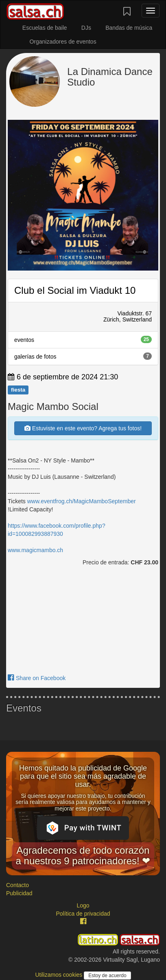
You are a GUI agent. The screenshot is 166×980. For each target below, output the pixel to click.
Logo (83, 905)
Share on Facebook (37, 678)
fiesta (18, 390)
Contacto (17, 885)
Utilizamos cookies (59, 975)
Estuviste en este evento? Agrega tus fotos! (83, 428)
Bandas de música (129, 28)
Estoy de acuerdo (107, 976)
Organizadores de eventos (63, 42)
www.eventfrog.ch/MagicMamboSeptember (82, 501)
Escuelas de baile (45, 28)
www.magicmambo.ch (35, 550)
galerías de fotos (83, 356)
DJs (86, 28)
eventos (83, 339)
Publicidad (19, 893)
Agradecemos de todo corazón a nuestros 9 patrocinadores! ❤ (83, 856)
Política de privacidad (83, 914)
